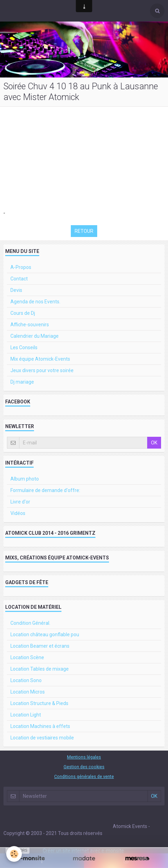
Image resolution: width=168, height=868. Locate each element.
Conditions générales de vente (84, 776)
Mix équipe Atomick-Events (40, 359)
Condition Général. (30, 623)
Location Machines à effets (40, 726)
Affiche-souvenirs (30, 325)
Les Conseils (24, 347)
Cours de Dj (23, 313)
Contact (19, 279)
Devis (16, 290)
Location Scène (27, 657)
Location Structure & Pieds (39, 703)
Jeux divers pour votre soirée (42, 370)
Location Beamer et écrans (40, 646)
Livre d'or (20, 502)
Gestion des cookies (84, 767)
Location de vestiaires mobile (42, 738)
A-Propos (21, 267)
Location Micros (28, 692)
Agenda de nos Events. (35, 302)
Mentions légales (84, 757)
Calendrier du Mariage (35, 336)
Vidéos (18, 513)
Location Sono (26, 680)
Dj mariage (22, 382)
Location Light (26, 715)
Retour (84, 231)
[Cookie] (14, 854)
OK (154, 443)
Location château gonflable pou (45, 634)
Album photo (25, 479)
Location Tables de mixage (40, 669)
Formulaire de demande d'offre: (45, 490)
